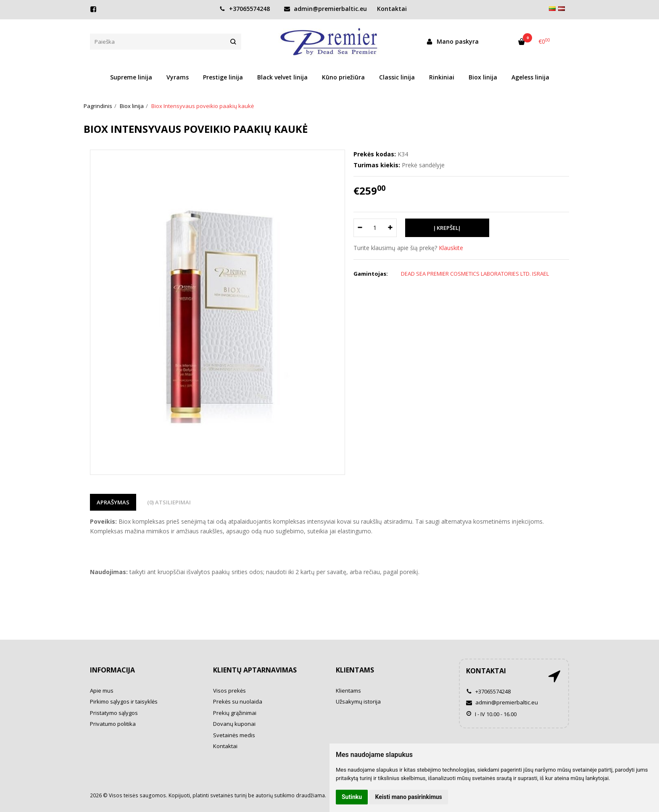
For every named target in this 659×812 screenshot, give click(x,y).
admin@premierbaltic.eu (326, 9)
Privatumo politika (113, 724)
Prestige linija (223, 77)
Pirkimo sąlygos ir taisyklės (124, 701)
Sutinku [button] (352, 797)
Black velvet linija (282, 77)
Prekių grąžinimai (235, 713)
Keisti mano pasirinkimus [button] (409, 797)
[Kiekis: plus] (391, 228)
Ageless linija (530, 77)
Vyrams (178, 77)
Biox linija (483, 77)
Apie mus (102, 691)
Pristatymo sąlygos (114, 713)
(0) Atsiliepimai (169, 502)
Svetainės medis (234, 735)
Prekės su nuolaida (238, 701)
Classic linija (397, 77)
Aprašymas (113, 502)
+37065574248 (245, 9)
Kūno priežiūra (343, 77)
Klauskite (451, 248)
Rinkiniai (442, 77)
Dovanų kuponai (234, 724)
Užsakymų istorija (358, 701)
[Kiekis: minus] (360, 228)
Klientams (355, 670)
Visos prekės (229, 691)
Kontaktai (392, 9)
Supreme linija (131, 77)
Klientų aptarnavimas (255, 670)
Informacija (112, 670)
